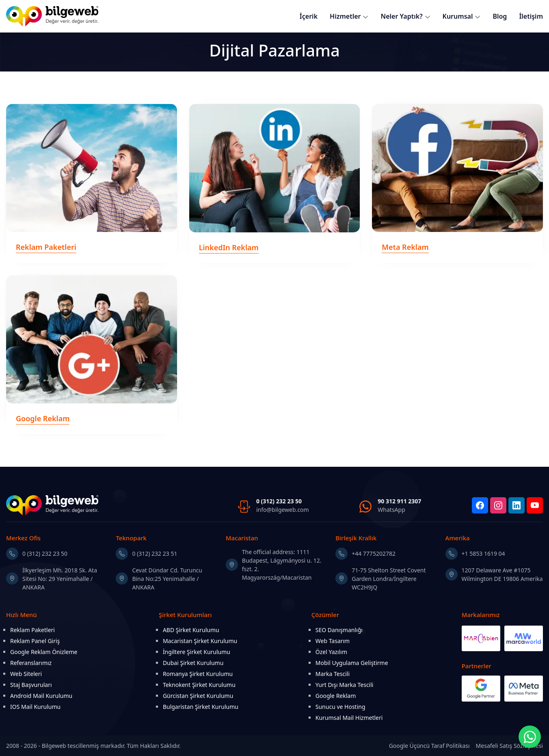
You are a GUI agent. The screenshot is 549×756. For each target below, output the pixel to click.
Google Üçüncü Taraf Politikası (429, 746)
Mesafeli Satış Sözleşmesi (509, 746)
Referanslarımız (31, 663)
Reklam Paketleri (32, 630)
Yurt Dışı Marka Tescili (345, 685)
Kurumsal (458, 16)
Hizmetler (345, 16)
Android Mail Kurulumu (41, 696)
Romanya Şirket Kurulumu (198, 674)
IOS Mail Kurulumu (35, 707)
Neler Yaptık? (401, 16)
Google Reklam (336, 696)
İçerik (309, 16)
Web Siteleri (26, 674)
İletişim (531, 16)
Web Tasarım (333, 641)
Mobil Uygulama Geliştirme (352, 663)
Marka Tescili (333, 674)
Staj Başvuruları (31, 685)
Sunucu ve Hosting (340, 707)
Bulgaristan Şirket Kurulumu (201, 707)
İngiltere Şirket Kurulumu (197, 652)
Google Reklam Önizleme (44, 652)
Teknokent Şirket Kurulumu (199, 685)
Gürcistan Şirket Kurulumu (198, 696)
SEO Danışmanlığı (339, 630)
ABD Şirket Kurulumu (191, 630)
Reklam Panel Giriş (35, 641)
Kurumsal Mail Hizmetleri (349, 718)
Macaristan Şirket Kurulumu (200, 641)
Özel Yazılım (331, 652)
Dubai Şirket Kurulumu (193, 663)
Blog (500, 16)
